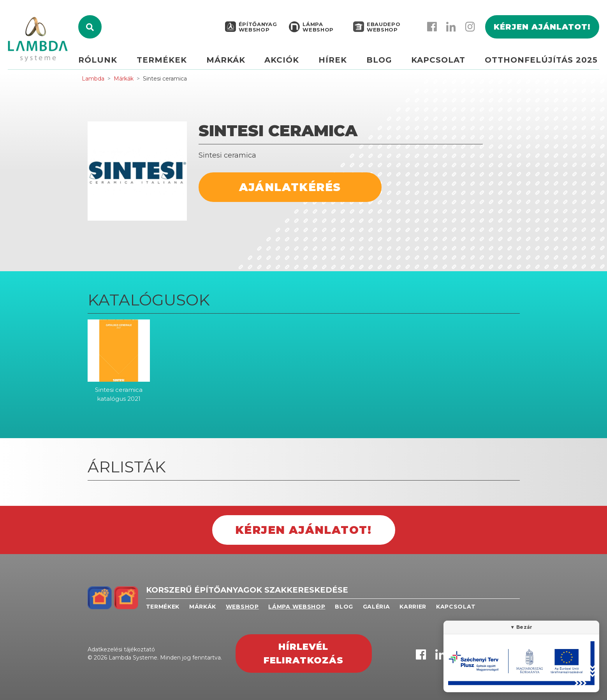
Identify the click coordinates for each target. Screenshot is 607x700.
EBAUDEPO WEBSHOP (383, 28)
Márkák (229, 61)
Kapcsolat (439, 61)
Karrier (413, 607)
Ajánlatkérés (290, 187)
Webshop (242, 607)
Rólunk (102, 61)
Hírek (334, 61)
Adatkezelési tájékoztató (121, 649)
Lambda (93, 79)
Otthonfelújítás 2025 (541, 61)
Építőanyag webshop (257, 28)
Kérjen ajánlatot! (542, 28)
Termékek (165, 61)
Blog (380, 61)
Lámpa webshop (317, 28)
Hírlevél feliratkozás (304, 654)
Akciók (284, 61)
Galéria (377, 607)
